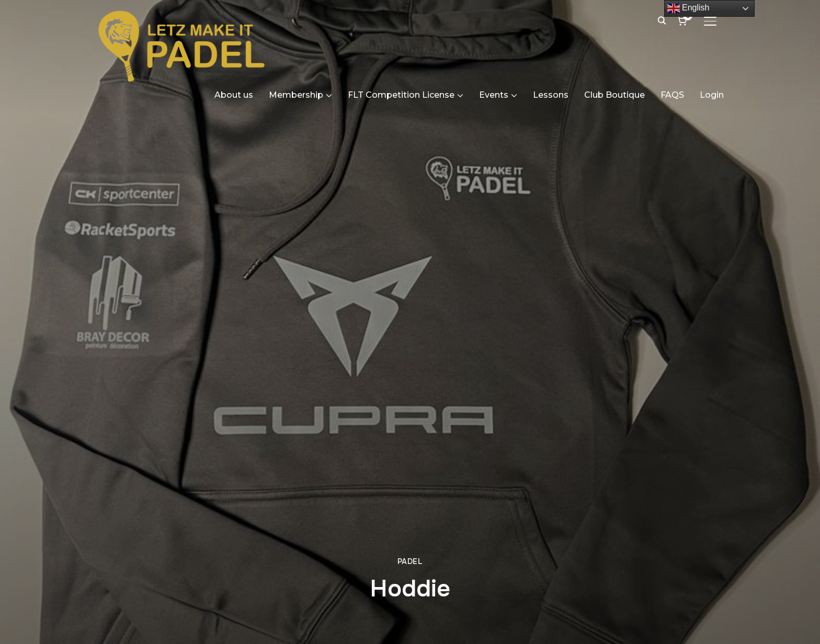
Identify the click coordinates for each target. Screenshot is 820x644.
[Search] (662, 20)
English (688, 8)
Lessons (551, 95)
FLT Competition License (401, 95)
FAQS (672, 95)
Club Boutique (614, 95)
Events (494, 95)
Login (712, 95)
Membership (296, 95)
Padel (410, 561)
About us (234, 95)
